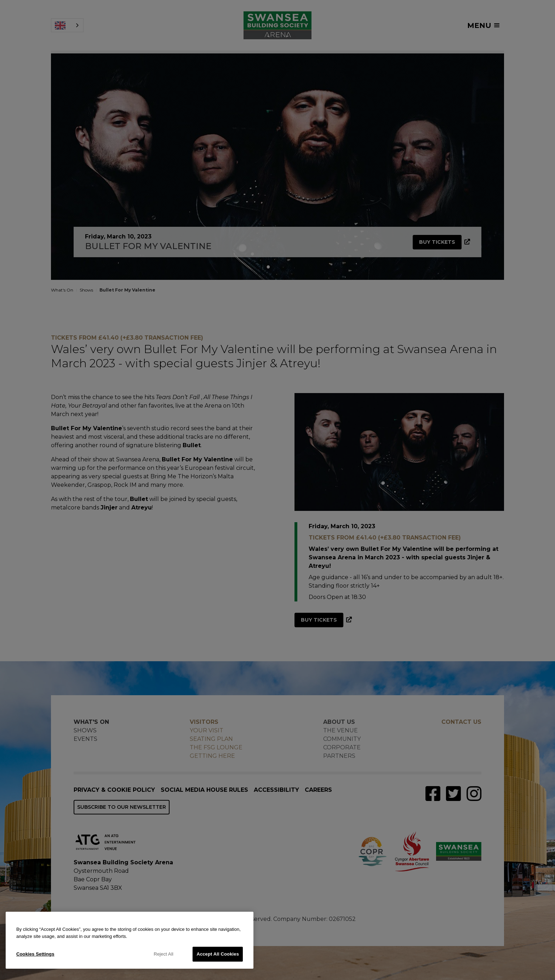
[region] (130, 940)
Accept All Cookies (218, 954)
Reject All (164, 954)
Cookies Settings (35, 954)
